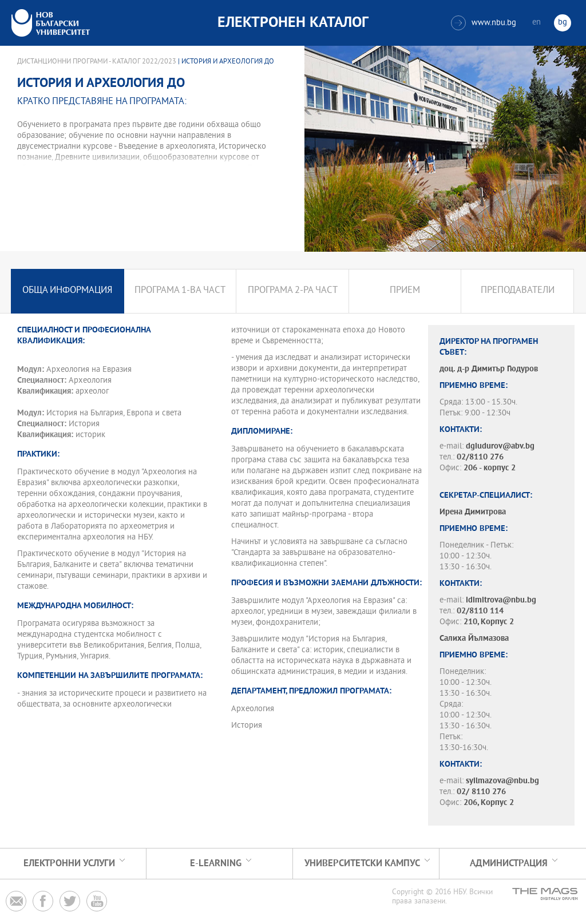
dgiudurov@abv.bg (500, 447)
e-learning (216, 864)
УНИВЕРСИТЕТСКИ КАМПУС (362, 864)
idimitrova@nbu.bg (501, 600)
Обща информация (67, 291)
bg (563, 23)
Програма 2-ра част (293, 291)
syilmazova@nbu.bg (502, 781)
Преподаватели (518, 291)
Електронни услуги (69, 864)
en (536, 23)
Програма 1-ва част (180, 291)
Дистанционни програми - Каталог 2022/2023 (97, 62)
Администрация (509, 864)
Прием (405, 291)
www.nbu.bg (484, 23)
